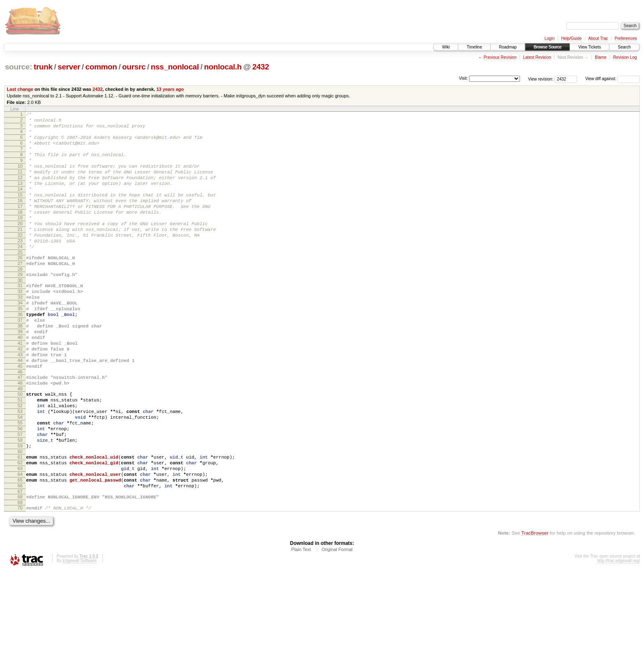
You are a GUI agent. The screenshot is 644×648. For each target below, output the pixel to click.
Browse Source (547, 47)
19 (20, 240)
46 (20, 424)
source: (18, 67)
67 (20, 565)
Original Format (337, 626)
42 (20, 396)
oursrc (134, 67)
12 (20, 191)
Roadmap (508, 47)
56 (20, 490)
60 (20, 518)
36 (20, 354)
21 (20, 254)
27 (20, 294)
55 (20, 483)
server (69, 67)
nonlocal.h (223, 67)
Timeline (474, 47)
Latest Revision (537, 57)
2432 (261, 67)
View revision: (541, 79)
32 (20, 326)
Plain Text (301, 626)
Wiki (446, 47)
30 (20, 314)
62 (20, 530)
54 (20, 476)
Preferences (626, 38)
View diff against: (613, 79)
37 (20, 361)
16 (20, 219)
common (101, 67)
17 (20, 226)
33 (20, 333)
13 (20, 198)
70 (20, 583)
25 (20, 282)
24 (20, 275)
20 (20, 247)
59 (20, 511)
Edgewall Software (79, 637)
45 (20, 417)
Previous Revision (500, 57)
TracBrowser (535, 609)
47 (20, 429)
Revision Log (625, 57)
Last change (20, 89)
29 (20, 307)
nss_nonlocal (175, 67)
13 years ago (170, 89)
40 (20, 382)
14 (20, 205)
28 (20, 301)
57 (20, 497)
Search (624, 47)
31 (20, 319)
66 (20, 558)
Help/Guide (571, 38)
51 (20, 455)
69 (20, 578)
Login (550, 38)
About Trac (598, 38)
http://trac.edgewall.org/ (619, 637)
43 (20, 403)
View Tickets (590, 47)
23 (20, 268)
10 (20, 177)
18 (20, 233)
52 (20, 462)
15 (20, 212)
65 (20, 551)
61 (20, 523)
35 (20, 347)
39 (20, 375)
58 (20, 504)
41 (20, 389)
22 (20, 261)
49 (20, 443)
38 (20, 368)
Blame (600, 57)
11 (20, 184)
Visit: (463, 78)
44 (20, 410)
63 (20, 537)
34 (20, 340)
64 (20, 544)
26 (20, 287)
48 (20, 436)
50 (20, 448)
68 (20, 571)
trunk (43, 67)
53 (20, 469)
